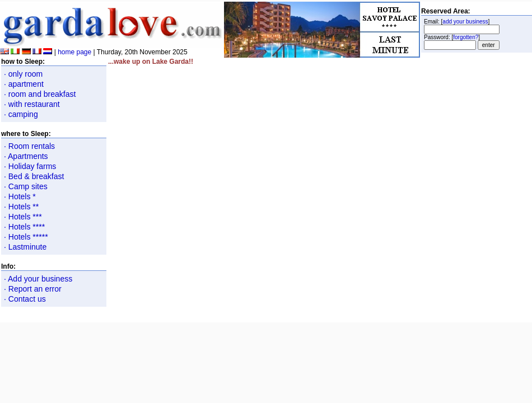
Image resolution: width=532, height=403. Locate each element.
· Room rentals (29, 146)
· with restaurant (32, 104)
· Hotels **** (24, 227)
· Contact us (25, 299)
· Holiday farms (30, 166)
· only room (23, 74)
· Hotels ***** (26, 237)
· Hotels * (20, 196)
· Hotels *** (23, 217)
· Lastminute (25, 247)
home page (74, 52)
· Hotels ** (21, 207)
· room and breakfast (40, 94)
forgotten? (466, 37)
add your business (465, 22)
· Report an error (33, 289)
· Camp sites (26, 186)
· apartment (24, 84)
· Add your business (38, 279)
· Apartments (26, 156)
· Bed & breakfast (34, 176)
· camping (21, 114)
